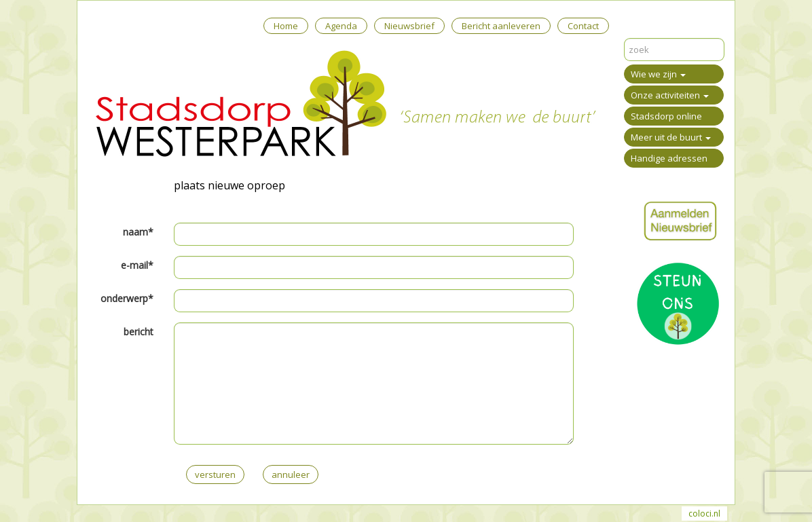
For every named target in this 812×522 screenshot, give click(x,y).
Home (286, 26)
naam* (138, 232)
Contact (583, 26)
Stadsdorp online (666, 116)
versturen (215, 474)
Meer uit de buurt (671, 137)
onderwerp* (127, 298)
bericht (139, 332)
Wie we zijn (658, 74)
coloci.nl (704, 514)
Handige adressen (669, 158)
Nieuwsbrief (409, 26)
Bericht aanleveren (501, 26)
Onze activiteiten (670, 95)
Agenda (341, 26)
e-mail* (137, 265)
